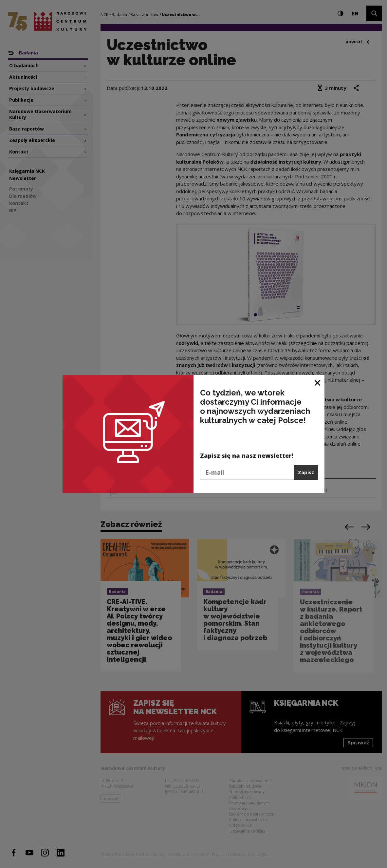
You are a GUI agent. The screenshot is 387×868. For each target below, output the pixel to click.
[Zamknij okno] (318, 383)
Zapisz (306, 472)
